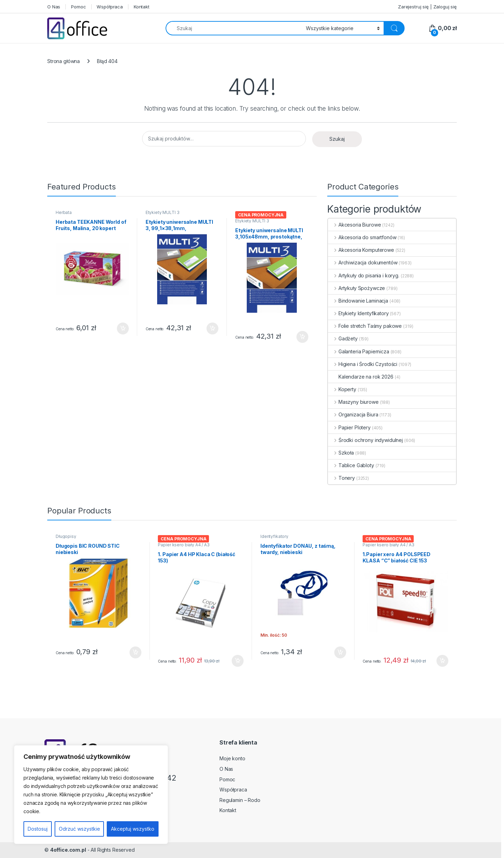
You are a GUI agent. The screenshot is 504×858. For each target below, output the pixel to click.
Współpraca (110, 7)
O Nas (54, 7)
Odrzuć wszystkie (79, 829)
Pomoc (78, 7)
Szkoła (341, 453)
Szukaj (337, 139)
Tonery (341, 478)
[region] (91, 795)
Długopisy (66, 536)
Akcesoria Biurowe (354, 225)
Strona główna (64, 61)
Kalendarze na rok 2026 (361, 377)
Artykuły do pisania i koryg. (364, 275)
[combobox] (234, 28)
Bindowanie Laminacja (358, 301)
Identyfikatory (274, 536)
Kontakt (142, 7)
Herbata (64, 212)
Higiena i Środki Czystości (363, 364)
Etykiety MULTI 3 (163, 212)
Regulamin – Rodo (240, 800)
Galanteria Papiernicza (359, 351)
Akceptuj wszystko (133, 829)
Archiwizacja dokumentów (363, 262)
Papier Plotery (349, 427)
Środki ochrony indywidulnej (365, 440)
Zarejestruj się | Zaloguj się (427, 7)
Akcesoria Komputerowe (361, 250)
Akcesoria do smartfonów (362, 237)
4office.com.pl (68, 850)
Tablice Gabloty (351, 465)
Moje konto (232, 758)
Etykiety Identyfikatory (358, 313)
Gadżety (343, 338)
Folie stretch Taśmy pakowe (365, 326)
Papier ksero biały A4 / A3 (184, 545)
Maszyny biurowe (353, 402)
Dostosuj (38, 829)
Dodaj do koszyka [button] (123, 328)
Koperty (342, 389)
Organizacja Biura (353, 414)
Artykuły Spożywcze (356, 288)
